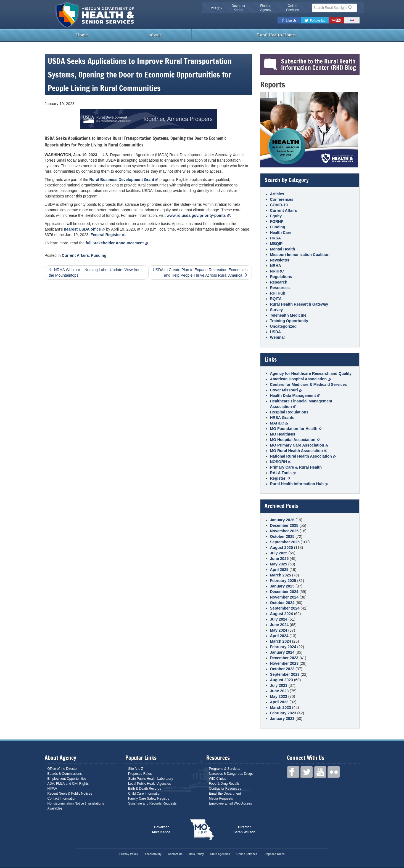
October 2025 (282, 536)
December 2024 (284, 592)
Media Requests (221, 798)
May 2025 (279, 564)
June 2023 (279, 691)
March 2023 (281, 707)
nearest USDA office (84, 229)
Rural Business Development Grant (124, 180)
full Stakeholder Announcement (117, 243)
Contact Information (62, 798)
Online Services (292, 8)
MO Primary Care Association (299, 445)
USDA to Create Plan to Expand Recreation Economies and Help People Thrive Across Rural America (200, 273)
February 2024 (283, 647)
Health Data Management (295, 396)
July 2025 (279, 553)
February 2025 (283, 581)
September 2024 (285, 608)
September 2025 (285, 542)
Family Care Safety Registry (149, 798)
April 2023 (279, 702)
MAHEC (279, 423)
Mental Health (283, 249)
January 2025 (282, 586)
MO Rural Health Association (299, 451)
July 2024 (279, 619)
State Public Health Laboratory (151, 779)
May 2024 (279, 630)
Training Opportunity (289, 321)
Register (280, 478)
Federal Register (108, 235)
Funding (99, 255)
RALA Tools (283, 473)
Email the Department (225, 794)
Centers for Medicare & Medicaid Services (309, 384)
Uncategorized (283, 326)
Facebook (289, 20)
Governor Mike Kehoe (161, 830)
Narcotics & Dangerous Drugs (231, 774)
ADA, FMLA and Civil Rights (68, 784)
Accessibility (153, 854)
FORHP (277, 221)
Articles (277, 194)
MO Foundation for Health (296, 429)
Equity (276, 216)
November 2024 (284, 597)
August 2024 (282, 614)
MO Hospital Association (295, 440)
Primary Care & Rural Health (296, 467)
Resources (280, 288)
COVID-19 (279, 205)
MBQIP (276, 244)
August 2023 (282, 680)
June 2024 (279, 625)
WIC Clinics (218, 779)
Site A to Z (136, 769)
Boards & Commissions (65, 774)
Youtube (336, 20)
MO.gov (216, 8)
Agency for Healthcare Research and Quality (311, 373)
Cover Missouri (286, 390)
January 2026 (282, 520)
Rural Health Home (276, 35)
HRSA (276, 238)
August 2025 (282, 547)
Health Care (281, 233)
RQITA (276, 299)
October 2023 (282, 669)
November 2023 (284, 663)
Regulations (281, 277)
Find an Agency (266, 8)
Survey (277, 310)
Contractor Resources (225, 789)
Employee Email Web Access (231, 803)
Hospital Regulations (289, 412)
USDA (276, 332)
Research (279, 282)
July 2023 (279, 685)
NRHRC (277, 271)
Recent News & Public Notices (70, 794)
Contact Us (175, 854)
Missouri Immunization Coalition (300, 255)
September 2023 (285, 674)
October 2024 (282, 603)
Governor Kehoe (238, 8)
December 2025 (284, 525)
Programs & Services (225, 769)
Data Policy (196, 854)
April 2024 (279, 636)
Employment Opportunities (67, 779)
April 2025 (279, 570)
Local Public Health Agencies (150, 784)
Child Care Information (145, 794)
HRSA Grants (282, 418)
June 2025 (279, 559)
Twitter (315, 20)
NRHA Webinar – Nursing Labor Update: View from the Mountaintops (95, 273)
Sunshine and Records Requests (152, 803)
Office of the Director (63, 769)
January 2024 (282, 652)
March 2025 (281, 575)
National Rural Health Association (303, 456)
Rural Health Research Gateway (299, 304)
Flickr (352, 20)
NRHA (276, 266)
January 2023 (282, 719)
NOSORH (281, 462)
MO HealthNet (283, 434)
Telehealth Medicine (288, 315)
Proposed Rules (140, 774)
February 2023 (283, 713)
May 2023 (279, 696)
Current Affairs (75, 255)
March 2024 (281, 641)
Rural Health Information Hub (299, 484)
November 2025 (284, 531)
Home (82, 35)
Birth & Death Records (145, 789)
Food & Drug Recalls (224, 784)
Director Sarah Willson (245, 830)
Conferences (282, 199)
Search (352, 7)
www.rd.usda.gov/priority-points (198, 215)
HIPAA (52, 789)
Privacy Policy (129, 854)
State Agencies (220, 854)
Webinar (278, 337)
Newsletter (280, 260)
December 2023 (284, 658)
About (155, 35)
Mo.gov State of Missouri (202, 830)
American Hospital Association (301, 379)
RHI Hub (278, 293)
